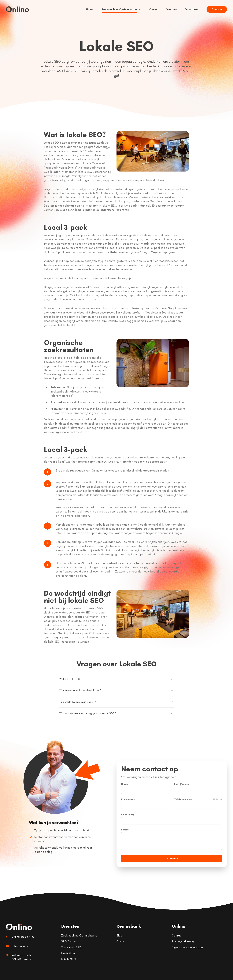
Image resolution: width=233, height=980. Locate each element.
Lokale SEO (69, 959)
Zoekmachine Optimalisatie (121, 9)
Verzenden (172, 859)
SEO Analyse (69, 941)
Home (90, 9)
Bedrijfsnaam (182, 784)
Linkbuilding (69, 953)
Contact (217, 9)
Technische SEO (71, 947)
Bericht (125, 830)
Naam (124, 784)
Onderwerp (128, 814)
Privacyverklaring (183, 941)
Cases (153, 9)
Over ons (171, 9)
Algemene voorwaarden (187, 947)
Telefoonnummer (184, 799)
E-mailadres (128, 799)
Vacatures (192, 9)
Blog (119, 935)
